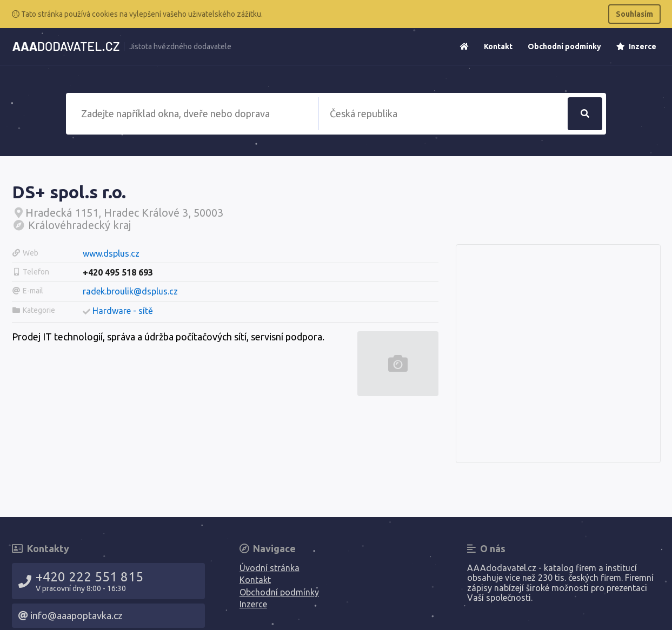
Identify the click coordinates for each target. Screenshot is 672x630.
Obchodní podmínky (564, 46)
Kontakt (498, 46)
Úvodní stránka (270, 568)
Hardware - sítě (123, 311)
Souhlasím (634, 14)
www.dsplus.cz (111, 253)
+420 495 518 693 (118, 272)
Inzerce (636, 46)
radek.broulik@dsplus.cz (130, 291)
